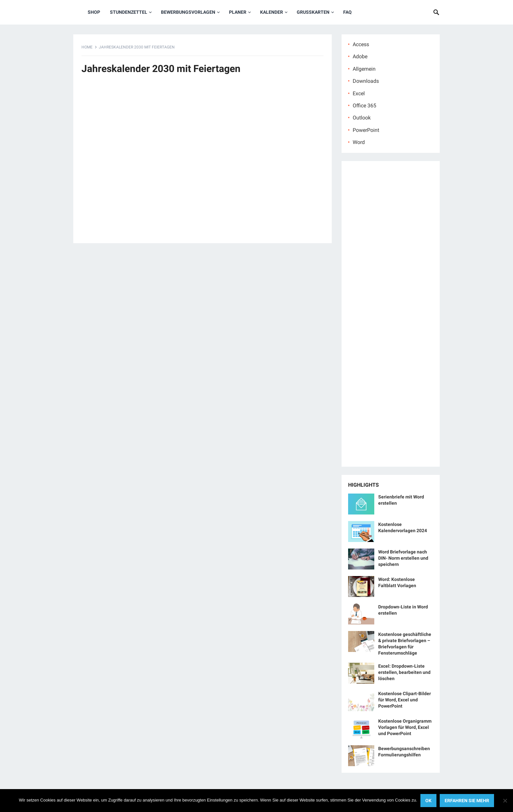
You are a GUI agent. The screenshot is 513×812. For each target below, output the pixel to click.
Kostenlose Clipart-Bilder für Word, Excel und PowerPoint (405, 700)
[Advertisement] (203, 162)
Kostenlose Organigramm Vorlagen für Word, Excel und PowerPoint (405, 727)
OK (428, 801)
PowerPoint (366, 130)
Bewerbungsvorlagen (188, 12)
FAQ (347, 12)
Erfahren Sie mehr (467, 801)
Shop (94, 12)
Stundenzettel (129, 12)
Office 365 (364, 106)
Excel (359, 93)
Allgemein (364, 69)
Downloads (366, 81)
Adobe (360, 56)
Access (361, 44)
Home (87, 47)
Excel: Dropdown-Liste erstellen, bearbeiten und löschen (404, 672)
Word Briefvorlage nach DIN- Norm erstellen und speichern (403, 558)
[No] (505, 801)
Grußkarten (313, 12)
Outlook (362, 118)
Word (359, 142)
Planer (238, 12)
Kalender (272, 12)
